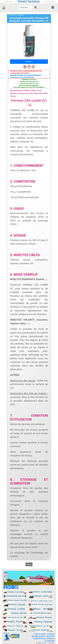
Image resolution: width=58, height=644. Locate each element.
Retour (29, 564)
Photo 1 (29, 62)
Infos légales (50, 636)
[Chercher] (26, 8)
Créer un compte (40, 634)
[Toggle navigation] (53, 8)
